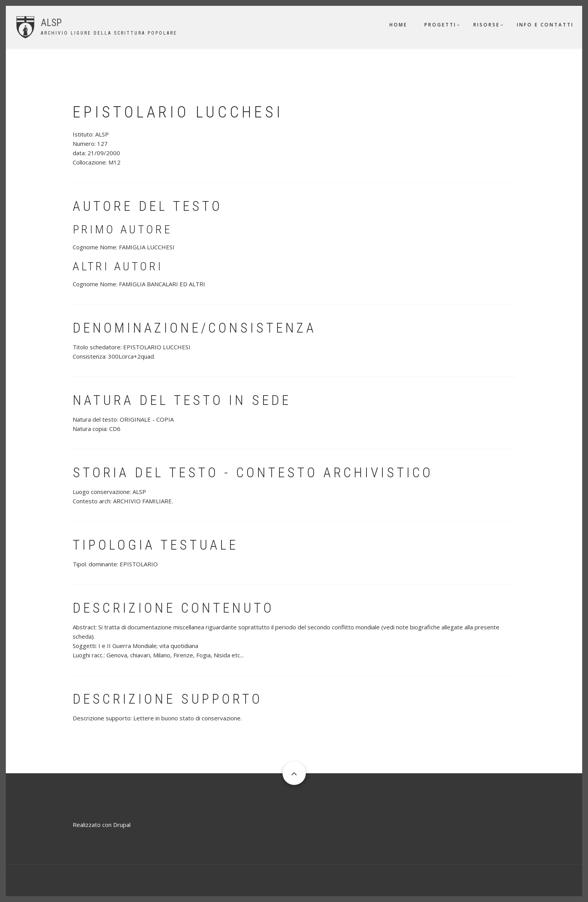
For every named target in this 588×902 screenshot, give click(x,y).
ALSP (51, 23)
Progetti (440, 25)
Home (398, 25)
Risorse (487, 25)
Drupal (122, 825)
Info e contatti (545, 25)
